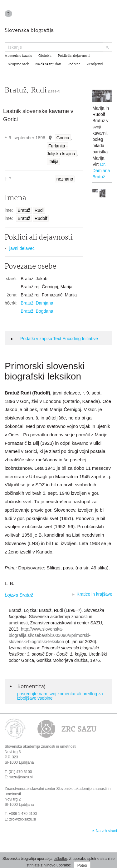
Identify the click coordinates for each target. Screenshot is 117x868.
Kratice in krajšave (95, 594)
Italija (54, 161)
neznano (65, 179)
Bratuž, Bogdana (37, 311)
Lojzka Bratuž (19, 595)
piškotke (60, 859)
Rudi (39, 210)
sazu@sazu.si (21, 777)
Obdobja (45, 56)
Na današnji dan (48, 64)
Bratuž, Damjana (37, 303)
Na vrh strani (106, 831)
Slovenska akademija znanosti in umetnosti (40, 746)
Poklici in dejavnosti (74, 56)
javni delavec (22, 248)
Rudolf (41, 218)
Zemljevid (95, 64)
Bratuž (24, 210)
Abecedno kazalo (18, 56)
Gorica (63, 138)
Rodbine (74, 64)
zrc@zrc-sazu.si (23, 819)
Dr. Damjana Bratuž (101, 171)
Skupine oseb (18, 64)
